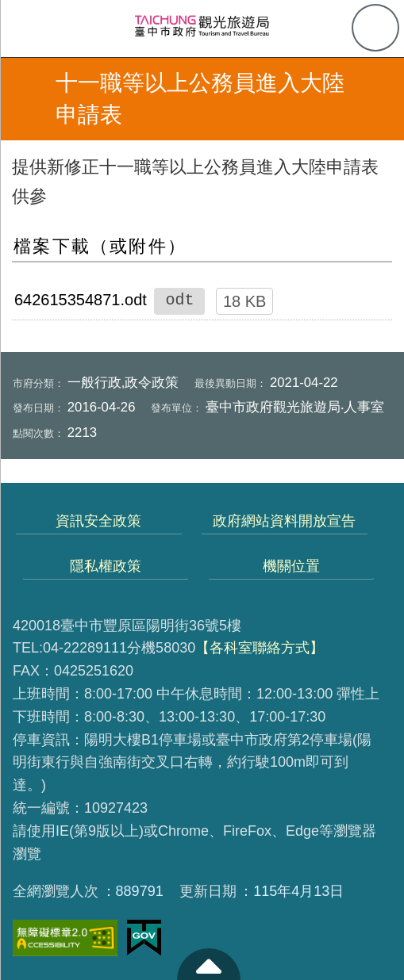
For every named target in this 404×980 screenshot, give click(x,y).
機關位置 (291, 566)
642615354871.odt (81, 300)
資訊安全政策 (98, 521)
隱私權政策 (106, 566)
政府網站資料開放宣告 (284, 521)
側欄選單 (29, 29)
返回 (25, 99)
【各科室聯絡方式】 (260, 648)
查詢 (375, 28)
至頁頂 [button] (209, 964)
